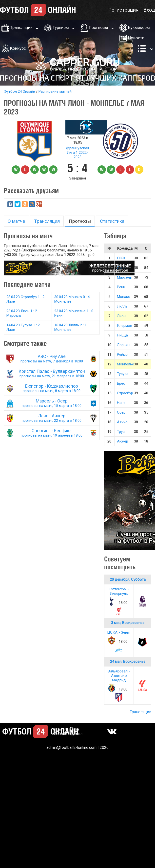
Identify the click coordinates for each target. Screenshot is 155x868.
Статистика (112, 221)
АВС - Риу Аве (52, 359)
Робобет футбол (68, 734)
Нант (121, 403)
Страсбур (125, 393)
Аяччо (122, 422)
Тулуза (123, 374)
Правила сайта (67, 729)
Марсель (124, 277)
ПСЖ (121, 258)
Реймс (122, 355)
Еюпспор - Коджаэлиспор (52, 388)
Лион (121, 316)
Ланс (121, 268)
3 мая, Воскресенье (128, 623)
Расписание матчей (55, 91)
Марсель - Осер (52, 403)
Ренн (121, 287)
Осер (121, 412)
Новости (136, 38)
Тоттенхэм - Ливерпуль (119, 591)
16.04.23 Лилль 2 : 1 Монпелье (70, 327)
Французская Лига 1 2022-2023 (78, 153)
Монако (124, 297)
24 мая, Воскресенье (128, 662)
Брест (122, 383)
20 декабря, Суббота (128, 579)
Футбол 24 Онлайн (19, 91)
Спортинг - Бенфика (52, 433)
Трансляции (21, 27)
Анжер (123, 441)
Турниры (61, 27)
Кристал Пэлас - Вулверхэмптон (52, 373)
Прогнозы (98, 27)
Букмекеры (139, 27)
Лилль (122, 306)
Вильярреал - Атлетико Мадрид (119, 676)
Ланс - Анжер (52, 418)
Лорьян (123, 345)
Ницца (122, 335)
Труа (121, 432)
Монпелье (126, 364)
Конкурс (18, 48)
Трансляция (47, 221)
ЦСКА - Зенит (119, 632)
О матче (16, 221)
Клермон (125, 326)
